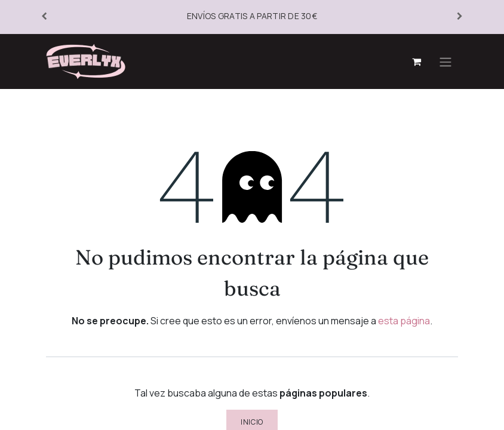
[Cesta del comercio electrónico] (416, 62)
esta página (404, 321)
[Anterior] (44, 17)
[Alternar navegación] (445, 62)
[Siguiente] (460, 17)
